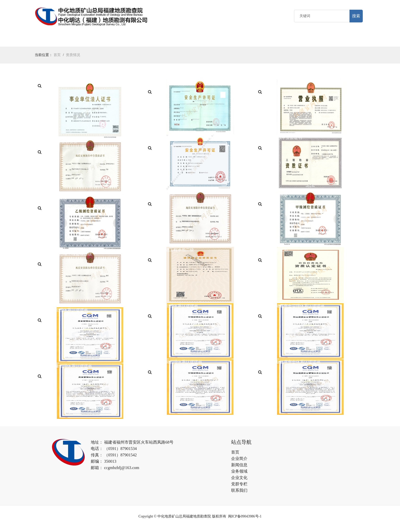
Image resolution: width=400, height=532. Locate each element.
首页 (44, 40)
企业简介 (239, 459)
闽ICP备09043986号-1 (245, 517)
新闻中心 (97, 40)
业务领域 (126, 40)
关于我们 (69, 40)
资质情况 (73, 56)
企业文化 (155, 40)
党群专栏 (184, 40)
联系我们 (239, 491)
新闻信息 (239, 466)
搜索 (356, 16)
